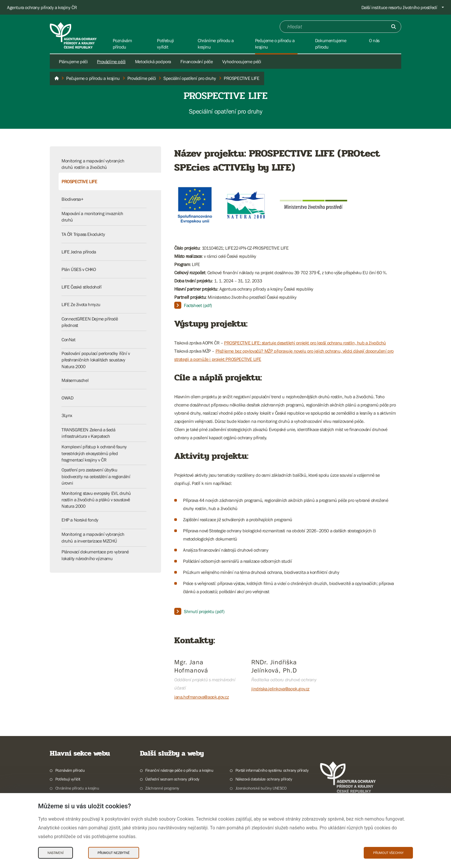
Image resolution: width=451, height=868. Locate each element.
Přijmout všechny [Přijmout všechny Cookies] (388, 853)
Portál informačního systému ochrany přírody (272, 770)
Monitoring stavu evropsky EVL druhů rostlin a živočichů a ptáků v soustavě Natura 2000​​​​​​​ (96, 500)
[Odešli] (394, 27)
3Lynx (67, 415)
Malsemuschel (75, 380)
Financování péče (197, 61)
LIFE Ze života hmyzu (81, 304)
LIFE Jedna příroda (79, 252)
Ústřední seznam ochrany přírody (172, 779)
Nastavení (55, 853)
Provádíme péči (111, 61)
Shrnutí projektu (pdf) (204, 611)
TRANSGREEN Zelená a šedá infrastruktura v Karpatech (88, 433)
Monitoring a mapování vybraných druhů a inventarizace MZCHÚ (93, 537)
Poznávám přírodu (70, 770)
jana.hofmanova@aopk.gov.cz (202, 697)
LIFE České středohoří (82, 287)
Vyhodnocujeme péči (242, 61)
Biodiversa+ (72, 199)
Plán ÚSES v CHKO (79, 269)
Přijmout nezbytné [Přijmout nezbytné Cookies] (114, 853)
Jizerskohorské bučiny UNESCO (261, 788)
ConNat (69, 339)
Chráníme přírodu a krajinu (77, 788)
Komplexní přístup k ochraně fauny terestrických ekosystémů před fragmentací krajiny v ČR (94, 453)
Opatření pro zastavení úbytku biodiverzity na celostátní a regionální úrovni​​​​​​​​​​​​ (96, 476)
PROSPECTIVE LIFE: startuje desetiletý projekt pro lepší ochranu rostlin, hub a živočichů (305, 343)
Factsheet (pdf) (198, 305)
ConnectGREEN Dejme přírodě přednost (90, 322)
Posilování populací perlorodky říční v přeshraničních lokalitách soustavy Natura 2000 (96, 360)
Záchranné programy (162, 788)
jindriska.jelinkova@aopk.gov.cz (280, 689)
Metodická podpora (153, 61)
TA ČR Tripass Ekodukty (83, 234)
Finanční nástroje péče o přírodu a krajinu (179, 770)
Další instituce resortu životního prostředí (399, 7)
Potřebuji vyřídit (68, 779)
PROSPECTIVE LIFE (79, 181)
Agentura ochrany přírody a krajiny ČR (42, 7)
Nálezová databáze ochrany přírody (264, 779)
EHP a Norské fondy (80, 520)
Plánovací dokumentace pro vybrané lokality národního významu (95, 555)
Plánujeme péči (73, 61)
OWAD (67, 398)
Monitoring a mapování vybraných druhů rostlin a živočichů (93, 164)
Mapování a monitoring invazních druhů (92, 217)
